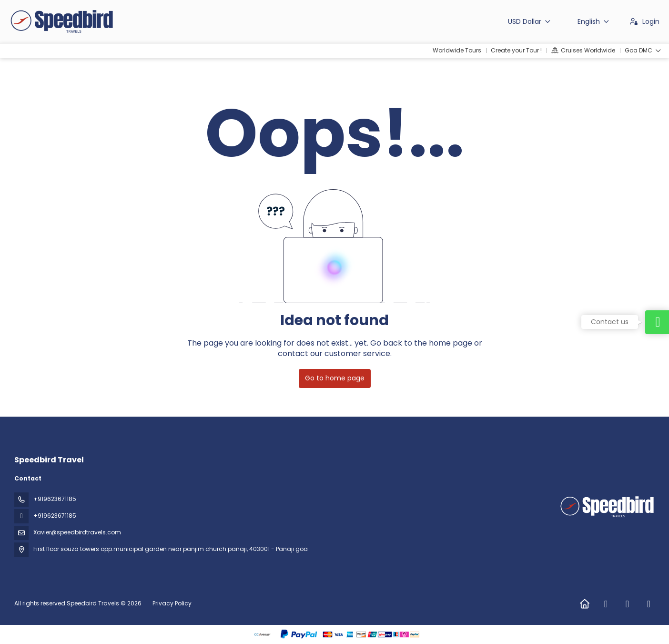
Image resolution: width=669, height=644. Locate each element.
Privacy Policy (172, 603)
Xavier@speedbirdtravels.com (77, 532)
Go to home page (335, 378)
